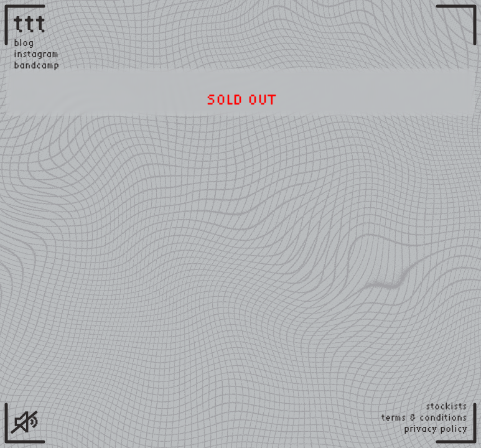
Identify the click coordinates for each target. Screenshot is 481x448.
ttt (30, 23)
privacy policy (436, 429)
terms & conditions (424, 418)
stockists (446, 406)
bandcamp (36, 65)
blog (24, 43)
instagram (36, 54)
